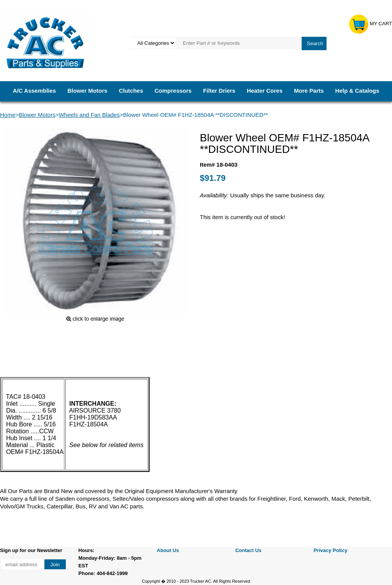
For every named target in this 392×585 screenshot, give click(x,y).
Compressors (173, 91)
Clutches (131, 91)
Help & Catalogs (357, 91)
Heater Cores (265, 91)
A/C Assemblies (34, 91)
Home (8, 115)
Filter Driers (219, 91)
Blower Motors (87, 91)
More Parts (309, 91)
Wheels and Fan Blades (89, 115)
